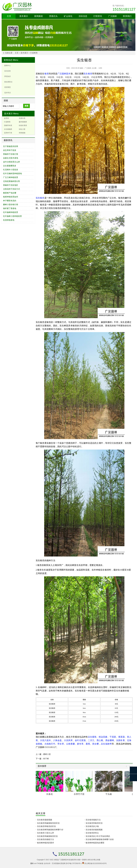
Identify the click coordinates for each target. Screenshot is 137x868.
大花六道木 (45, 740)
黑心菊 (100, 740)
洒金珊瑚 (110, 740)
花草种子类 (8, 133)
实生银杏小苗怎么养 (45, 833)
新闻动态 (8, 60)
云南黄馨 (70, 744)
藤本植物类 (23, 122)
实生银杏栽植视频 (45, 820)
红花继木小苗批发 (11, 170)
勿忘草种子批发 (10, 150)
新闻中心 (7, 66)
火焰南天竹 (50, 744)
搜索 (26, 106)
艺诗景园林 (56, 863)
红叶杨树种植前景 (11, 212)
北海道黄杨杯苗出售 (12, 181)
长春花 (50, 794)
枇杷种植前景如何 (11, 197)
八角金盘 (57, 740)
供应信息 (83, 16)
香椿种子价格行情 (11, 154)
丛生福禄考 (106, 744)
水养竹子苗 (79, 794)
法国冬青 (120, 740)
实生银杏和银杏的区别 (46, 826)
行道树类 (34, 53)
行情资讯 (98, 16)
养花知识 (7, 76)
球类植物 (22, 133)
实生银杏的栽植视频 (94, 830)
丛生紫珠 (92, 737)
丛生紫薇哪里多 (10, 166)
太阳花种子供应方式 (12, 189)
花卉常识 (7, 93)
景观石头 (53, 16)
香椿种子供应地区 (11, 185)
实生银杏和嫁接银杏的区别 (48, 823)
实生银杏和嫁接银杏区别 (47, 836)
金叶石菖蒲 (80, 740)
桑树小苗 (47, 754)
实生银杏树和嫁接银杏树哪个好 (50, 830)
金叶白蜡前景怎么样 (12, 162)
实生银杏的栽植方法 (45, 839)
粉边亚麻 (103, 737)
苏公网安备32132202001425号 (95, 863)
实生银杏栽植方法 (93, 820)
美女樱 (95, 744)
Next (129, 766)
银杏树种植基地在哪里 (95, 843)
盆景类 (6, 118)
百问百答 (7, 71)
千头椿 (109, 794)
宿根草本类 (8, 125)
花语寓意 (7, 87)
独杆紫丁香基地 (10, 208)
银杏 (47, 74)
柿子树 (46, 759)
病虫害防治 (8, 82)
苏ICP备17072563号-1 (74, 863)
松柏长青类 (23, 125)
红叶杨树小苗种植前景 (12, 216)
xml (35, 863)
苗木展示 (24, 16)
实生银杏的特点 (92, 833)
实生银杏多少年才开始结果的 (98, 836)
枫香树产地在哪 (10, 193)
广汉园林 (113, 16)
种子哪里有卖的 (10, 201)
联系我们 (127, 16)
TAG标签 (40, 863)
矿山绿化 (68, 16)
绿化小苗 (22, 129)
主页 (9, 16)
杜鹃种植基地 (9, 220)
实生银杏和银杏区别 (94, 823)
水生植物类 (8, 129)
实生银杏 (88, 74)
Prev (127, 766)
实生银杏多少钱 (92, 826)
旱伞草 (61, 744)
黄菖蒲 (122, 737)
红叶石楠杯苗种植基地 (12, 173)
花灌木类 (22, 118)
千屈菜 (113, 737)
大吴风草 (68, 740)
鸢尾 (88, 744)
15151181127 (124, 9)
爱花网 (63, 863)
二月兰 (91, 740)
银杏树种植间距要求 (45, 843)
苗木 (68, 74)
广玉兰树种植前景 (11, 177)
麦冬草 (80, 744)
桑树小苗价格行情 (11, 204)
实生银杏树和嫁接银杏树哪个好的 (100, 839)
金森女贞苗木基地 (11, 158)
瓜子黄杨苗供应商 (11, 146)
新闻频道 (39, 16)
